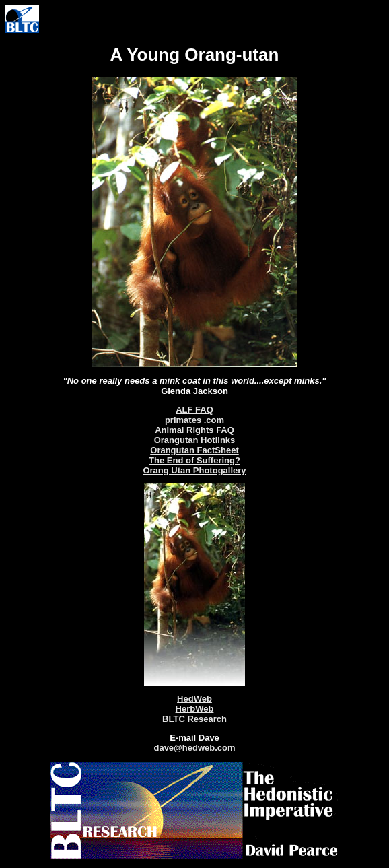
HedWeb (194, 699)
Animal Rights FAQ (194, 430)
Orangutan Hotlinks (195, 440)
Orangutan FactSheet (194, 450)
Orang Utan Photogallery (194, 470)
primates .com (194, 420)
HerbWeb (195, 709)
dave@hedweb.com (194, 748)
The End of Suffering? (194, 460)
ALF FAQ (194, 410)
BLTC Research (194, 719)
